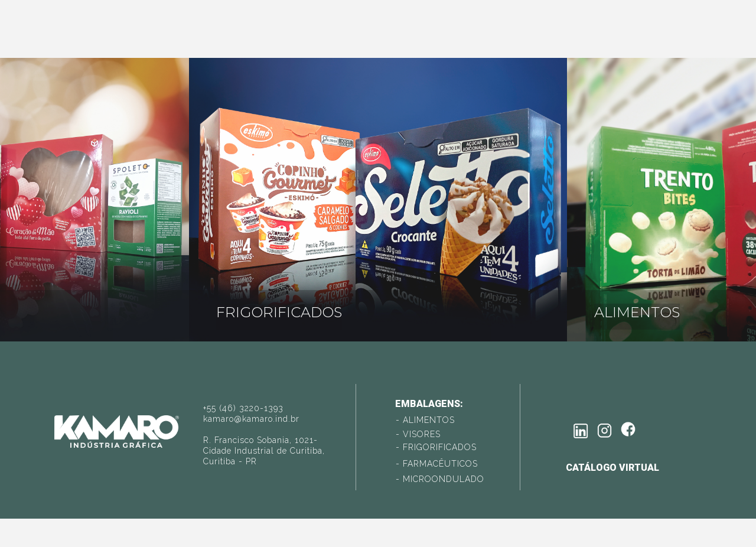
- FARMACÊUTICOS (437, 464)
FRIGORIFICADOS (279, 312)
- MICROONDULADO (440, 479)
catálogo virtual (612, 468)
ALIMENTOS (637, 312)
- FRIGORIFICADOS (436, 447)
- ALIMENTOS (425, 420)
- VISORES (418, 434)
